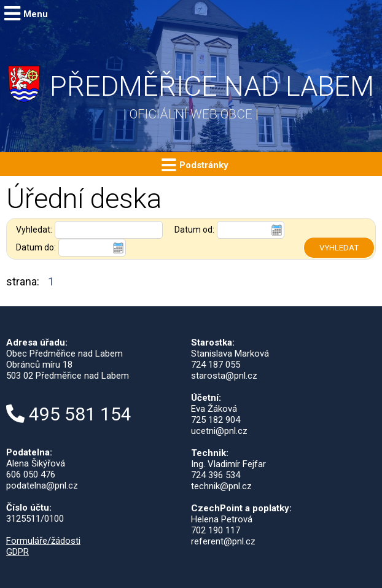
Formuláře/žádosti (43, 541)
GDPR (18, 552)
